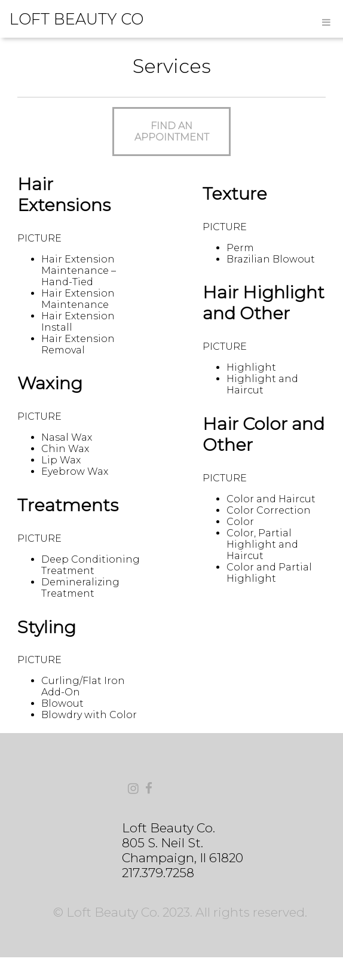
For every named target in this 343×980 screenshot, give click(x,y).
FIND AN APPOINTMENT (172, 132)
